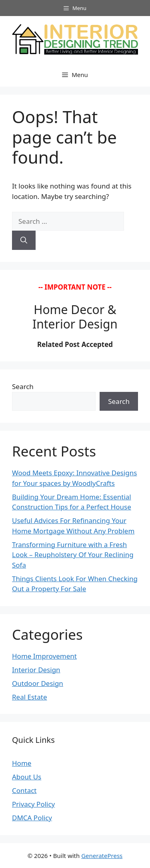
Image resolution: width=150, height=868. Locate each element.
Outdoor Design (38, 683)
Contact (24, 790)
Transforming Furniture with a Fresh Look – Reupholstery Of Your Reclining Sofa (73, 555)
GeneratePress (102, 856)
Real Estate (30, 697)
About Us (27, 777)
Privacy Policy (33, 804)
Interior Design (36, 670)
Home (22, 763)
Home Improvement (44, 656)
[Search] (24, 240)
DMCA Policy (32, 818)
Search (23, 386)
